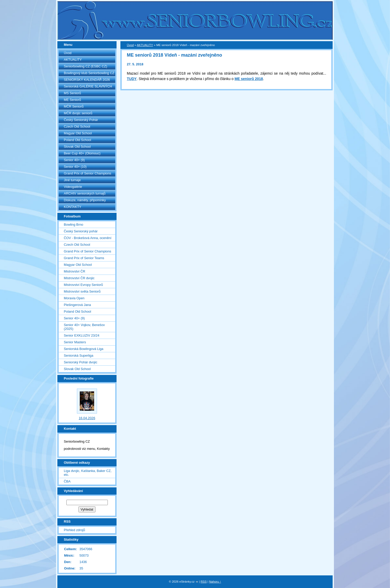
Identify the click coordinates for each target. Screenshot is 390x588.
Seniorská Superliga (79, 356)
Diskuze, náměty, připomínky (85, 200)
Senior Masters (75, 342)
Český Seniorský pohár (81, 231)
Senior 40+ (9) (74, 160)
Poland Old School (77, 140)
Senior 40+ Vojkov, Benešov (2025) (84, 327)
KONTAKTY (73, 207)
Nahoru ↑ (215, 582)
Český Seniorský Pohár (81, 120)
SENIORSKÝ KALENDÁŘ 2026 (87, 80)
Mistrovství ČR (74, 271)
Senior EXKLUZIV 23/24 (82, 335)
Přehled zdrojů (74, 530)
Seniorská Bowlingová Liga (84, 349)
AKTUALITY (73, 60)
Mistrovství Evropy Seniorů (83, 285)
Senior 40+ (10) (75, 167)
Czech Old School (77, 126)
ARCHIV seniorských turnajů (85, 193)
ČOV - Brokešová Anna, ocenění (88, 238)
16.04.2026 (87, 418)
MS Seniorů (72, 93)
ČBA (67, 481)
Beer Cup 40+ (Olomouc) (82, 153)
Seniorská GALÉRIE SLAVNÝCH (88, 86)
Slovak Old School (77, 147)
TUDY (132, 79)
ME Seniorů (72, 100)
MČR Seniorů (74, 106)
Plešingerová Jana (77, 305)
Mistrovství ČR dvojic (79, 278)
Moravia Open (74, 298)
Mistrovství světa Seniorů (82, 291)
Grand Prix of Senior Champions (87, 173)
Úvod (68, 53)
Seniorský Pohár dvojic (81, 362)
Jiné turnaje (72, 180)
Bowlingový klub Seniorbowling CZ (89, 73)
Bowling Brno (73, 225)
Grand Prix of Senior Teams (84, 258)
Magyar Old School (78, 133)
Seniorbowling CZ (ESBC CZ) (86, 66)
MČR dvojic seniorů (78, 113)
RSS (204, 582)
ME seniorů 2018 (249, 79)
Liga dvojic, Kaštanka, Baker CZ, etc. (88, 473)
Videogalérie (73, 187)
